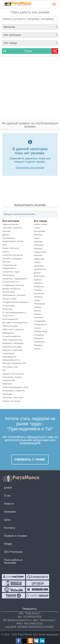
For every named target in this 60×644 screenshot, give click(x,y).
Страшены (39, 335)
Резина (37, 314)
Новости (9, 504)
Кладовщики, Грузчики (13, 285)
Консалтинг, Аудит (11, 272)
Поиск (28, 51)
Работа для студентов (13, 329)
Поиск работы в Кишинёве (13, 561)
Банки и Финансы (11, 248)
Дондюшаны (40, 269)
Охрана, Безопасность (13, 374)
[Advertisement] (30, 88)
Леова (37, 300)
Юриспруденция (10, 319)
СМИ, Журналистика (12, 340)
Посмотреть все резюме (30, 168)
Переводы (7, 394)
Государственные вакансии (16, 302)
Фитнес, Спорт (9, 299)
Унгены (37, 349)
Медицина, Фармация (13, 343)
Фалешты (39, 283)
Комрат (37, 262)
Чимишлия (39, 259)
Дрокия (37, 273)
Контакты (10, 528)
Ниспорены (39, 304)
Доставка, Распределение (15, 322)
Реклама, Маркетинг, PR (14, 363)
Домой (8, 488)
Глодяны (38, 290)
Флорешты (39, 286)
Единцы (38, 280)
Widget (8, 544)
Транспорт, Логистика (13, 398)
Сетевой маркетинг (12, 336)
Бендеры (38, 345)
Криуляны (39, 266)
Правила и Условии (16, 536)
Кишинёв (38, 255)
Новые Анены (41, 224)
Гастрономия (9, 306)
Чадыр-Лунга (40, 252)
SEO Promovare (13, 552)
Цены (7, 520)
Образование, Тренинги (14, 295)
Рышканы (39, 318)
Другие (6, 235)
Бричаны (38, 235)
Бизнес (6, 252)
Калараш (38, 242)
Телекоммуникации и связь (16, 387)
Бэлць (37, 228)
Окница (38, 307)
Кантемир (39, 245)
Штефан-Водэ (41, 331)
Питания (6, 231)
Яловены (38, 297)
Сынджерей (40, 321)
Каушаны (38, 248)
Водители (7, 384)
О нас (7, 496)
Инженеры (7, 309)
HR (4, 370)
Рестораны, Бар (10, 367)
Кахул (37, 238)
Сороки (37, 328)
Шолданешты (40, 324)
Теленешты (39, 342)
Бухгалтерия (8, 275)
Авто (5, 245)
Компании (10, 512)
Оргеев (37, 311)
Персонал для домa (12, 347)
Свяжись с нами (30, 459)
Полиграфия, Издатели (14, 391)
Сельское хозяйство (12, 228)
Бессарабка (40, 231)
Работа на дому (10, 326)
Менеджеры (8, 333)
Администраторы (11, 224)
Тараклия (38, 338)
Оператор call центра (13, 255)
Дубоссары (39, 276)
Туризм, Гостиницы (12, 401)
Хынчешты (39, 293)
